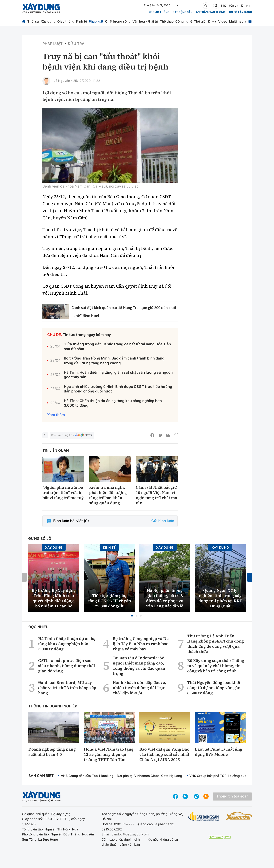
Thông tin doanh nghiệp (53, 706)
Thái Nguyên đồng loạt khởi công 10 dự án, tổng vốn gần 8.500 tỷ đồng (214, 688)
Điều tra (76, 44)
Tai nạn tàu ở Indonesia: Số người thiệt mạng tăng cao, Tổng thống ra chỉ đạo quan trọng (139, 666)
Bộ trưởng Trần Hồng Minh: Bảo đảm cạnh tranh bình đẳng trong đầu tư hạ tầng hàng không (114, 361)
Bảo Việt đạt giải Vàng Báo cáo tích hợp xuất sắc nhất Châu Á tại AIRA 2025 (164, 754)
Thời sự (33, 21)
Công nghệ (184, 21)
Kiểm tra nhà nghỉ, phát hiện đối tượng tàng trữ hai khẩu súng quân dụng (108, 495)
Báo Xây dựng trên (72, 435)
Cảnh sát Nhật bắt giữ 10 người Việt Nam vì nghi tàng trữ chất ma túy (156, 495)
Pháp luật (96, 21)
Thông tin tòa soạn (232, 796)
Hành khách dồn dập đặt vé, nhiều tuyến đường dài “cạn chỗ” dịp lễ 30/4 (139, 688)
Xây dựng (48, 21)
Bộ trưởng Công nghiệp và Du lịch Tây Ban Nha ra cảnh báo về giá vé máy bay (141, 644)
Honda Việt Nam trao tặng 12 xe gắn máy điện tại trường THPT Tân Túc (109, 754)
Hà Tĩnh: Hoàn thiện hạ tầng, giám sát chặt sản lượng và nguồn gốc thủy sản (118, 375)
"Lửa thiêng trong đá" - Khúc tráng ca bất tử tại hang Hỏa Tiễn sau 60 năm (117, 347)
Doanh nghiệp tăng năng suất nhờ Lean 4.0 (52, 752)
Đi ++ (212, 21)
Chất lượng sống (118, 21)
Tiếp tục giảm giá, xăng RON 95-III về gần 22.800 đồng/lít (109, 601)
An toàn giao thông (210, 12)
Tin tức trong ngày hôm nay (87, 335)
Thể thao (167, 21)
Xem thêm (56, 415)
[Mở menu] (250, 21)
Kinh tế (82, 21)
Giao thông (66, 21)
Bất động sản (183, 12)
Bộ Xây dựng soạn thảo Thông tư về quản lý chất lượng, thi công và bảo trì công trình (216, 666)
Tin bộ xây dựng (240, 12)
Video (223, 21)
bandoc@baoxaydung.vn (130, 834)
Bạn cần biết (41, 776)
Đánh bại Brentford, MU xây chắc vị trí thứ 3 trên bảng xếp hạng (67, 688)
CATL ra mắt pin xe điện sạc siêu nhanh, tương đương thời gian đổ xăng (67, 666)
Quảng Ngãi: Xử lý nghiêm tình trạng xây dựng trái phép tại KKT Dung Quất (220, 598)
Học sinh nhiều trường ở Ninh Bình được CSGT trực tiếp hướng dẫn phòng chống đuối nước (118, 389)
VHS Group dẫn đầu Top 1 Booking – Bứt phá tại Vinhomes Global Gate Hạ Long (121, 776)
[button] (132, 616)
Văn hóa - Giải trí (145, 21)
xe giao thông (159, 12)
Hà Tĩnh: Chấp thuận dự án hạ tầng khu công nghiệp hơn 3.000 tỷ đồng (113, 403)
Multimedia (238, 21)
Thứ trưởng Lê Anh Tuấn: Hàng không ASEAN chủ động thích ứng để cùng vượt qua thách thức (215, 644)
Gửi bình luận (163, 521)
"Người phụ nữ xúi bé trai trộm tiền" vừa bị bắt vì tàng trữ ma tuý (63, 493)
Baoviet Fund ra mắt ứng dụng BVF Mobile (219, 752)
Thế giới (200, 21)
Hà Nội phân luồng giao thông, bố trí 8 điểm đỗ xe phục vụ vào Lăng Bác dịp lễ (165, 598)
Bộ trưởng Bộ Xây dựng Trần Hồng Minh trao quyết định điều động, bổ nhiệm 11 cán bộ (54, 598)
